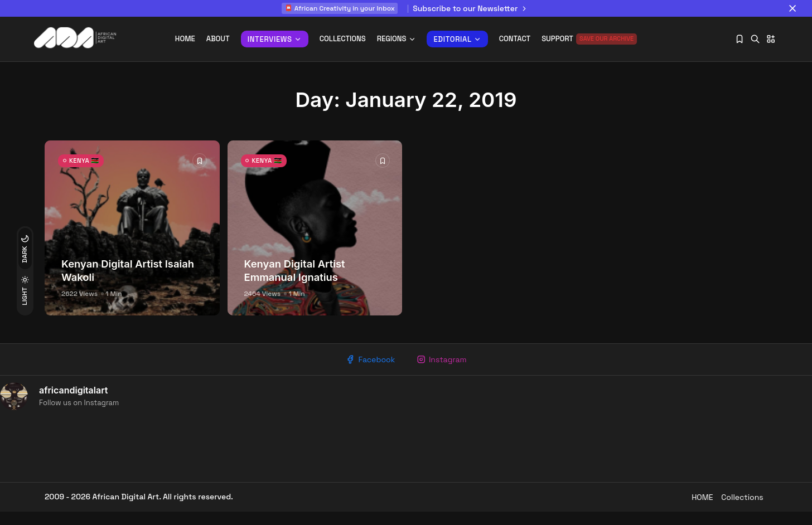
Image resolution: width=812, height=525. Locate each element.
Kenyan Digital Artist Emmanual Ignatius (295, 279)
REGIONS (397, 39)
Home (185, 39)
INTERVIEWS (275, 39)
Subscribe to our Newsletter (472, 8)
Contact (515, 39)
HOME (690, 510)
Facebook (367, 369)
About (218, 39)
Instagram (445, 369)
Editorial (457, 39)
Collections (343, 39)
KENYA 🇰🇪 (90, 173)
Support (589, 39)
